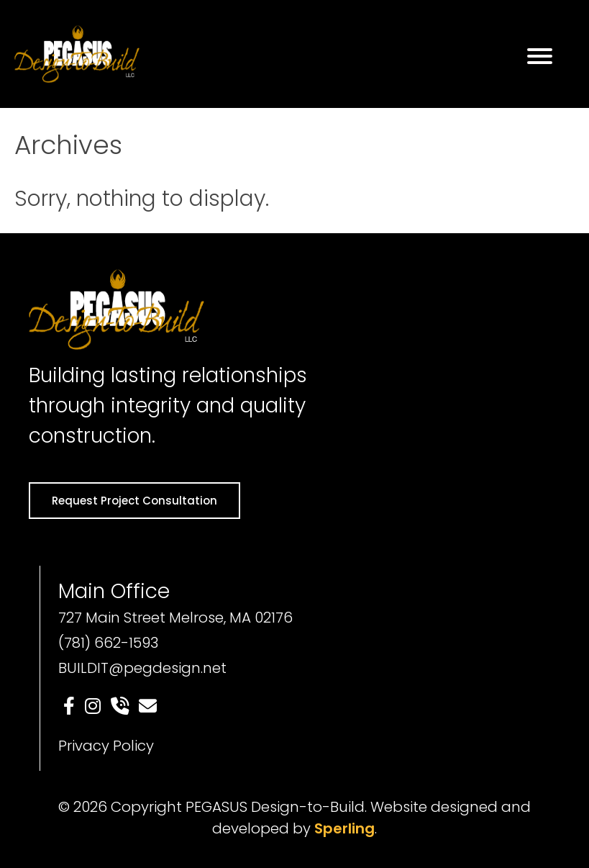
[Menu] (540, 56)
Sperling (344, 828)
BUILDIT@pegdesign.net (142, 668)
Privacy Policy (106, 746)
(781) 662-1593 (108, 643)
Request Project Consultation (134, 501)
